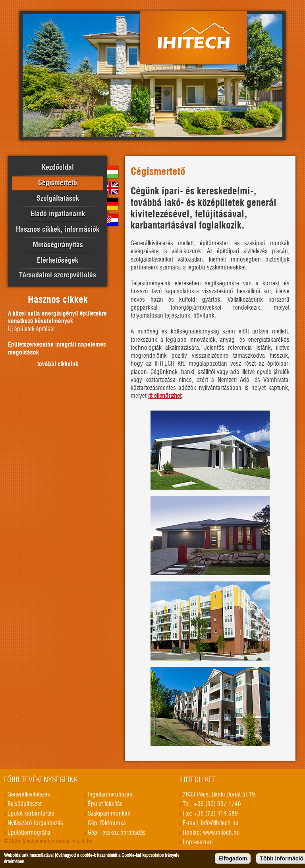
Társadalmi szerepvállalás (58, 275)
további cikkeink (58, 364)
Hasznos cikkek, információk (58, 230)
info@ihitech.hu (220, 823)
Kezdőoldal (58, 168)
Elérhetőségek (58, 261)
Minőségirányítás (58, 245)
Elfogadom (233, 860)
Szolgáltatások (58, 199)
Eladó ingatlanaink (58, 214)
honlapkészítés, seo (297, 820)
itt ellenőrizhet (165, 396)
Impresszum (198, 842)
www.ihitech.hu (221, 833)
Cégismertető (58, 183)
